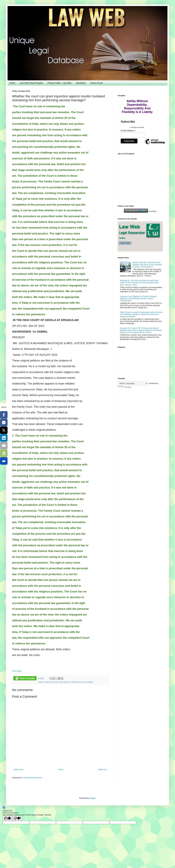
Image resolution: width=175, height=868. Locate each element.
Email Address (128, 131)
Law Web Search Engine (31, 83)
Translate (124, 387)
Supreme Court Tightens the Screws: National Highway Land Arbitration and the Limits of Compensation (138, 299)
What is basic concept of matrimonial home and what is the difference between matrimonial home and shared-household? (141, 314)
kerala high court (65, 682)
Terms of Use (96, 83)
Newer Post (19, 770)
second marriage (87, 682)
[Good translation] (7, 818)
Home (12, 83)
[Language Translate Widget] (133, 383)
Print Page (17, 671)
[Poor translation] (17, 818)
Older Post (103, 770)
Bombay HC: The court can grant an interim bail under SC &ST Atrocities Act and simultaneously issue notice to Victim (139, 283)
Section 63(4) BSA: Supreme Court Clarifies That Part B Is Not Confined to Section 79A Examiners (147, 265)
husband (47, 682)
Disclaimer (81, 83)
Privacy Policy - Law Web (59, 83)
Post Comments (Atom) (33, 778)
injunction (54, 682)
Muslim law (76, 682)
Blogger (92, 798)
